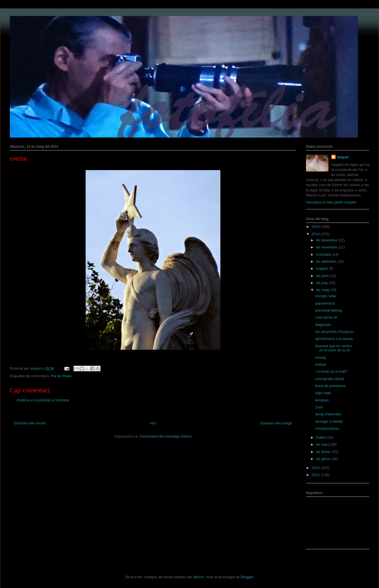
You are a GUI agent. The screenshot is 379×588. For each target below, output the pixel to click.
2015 (316, 227)
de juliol (323, 276)
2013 (316, 468)
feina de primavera (330, 386)
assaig (320, 357)
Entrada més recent (30, 423)
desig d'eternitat (328, 414)
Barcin (199, 577)
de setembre (327, 261)
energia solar (326, 296)
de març (323, 444)
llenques (322, 400)
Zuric (319, 407)
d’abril (321, 437)
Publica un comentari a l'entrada (43, 400)
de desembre (327, 240)
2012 (316, 475)
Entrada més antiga (276, 423)
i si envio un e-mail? (331, 371)
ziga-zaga (323, 393)
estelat (320, 364)
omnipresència (327, 428)
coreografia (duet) (329, 379)
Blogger (247, 577)
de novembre (327, 247)
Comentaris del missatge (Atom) (166, 436)
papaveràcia (325, 303)
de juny (323, 283)
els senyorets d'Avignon (334, 332)
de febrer (324, 452)
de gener (324, 459)
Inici (153, 423)
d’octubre (324, 254)
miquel (343, 157)
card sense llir (326, 317)
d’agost (323, 268)
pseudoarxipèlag (328, 310)
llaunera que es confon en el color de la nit (334, 348)
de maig (323, 290)
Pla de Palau (61, 376)
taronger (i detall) (329, 421)
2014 (316, 234)
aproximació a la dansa (334, 339)
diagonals (323, 325)
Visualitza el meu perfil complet (331, 202)
